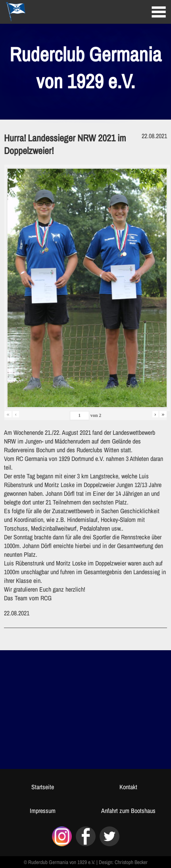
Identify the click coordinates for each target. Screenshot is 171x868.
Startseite (43, 787)
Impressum (43, 811)
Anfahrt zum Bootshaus (128, 811)
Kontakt (128, 787)
